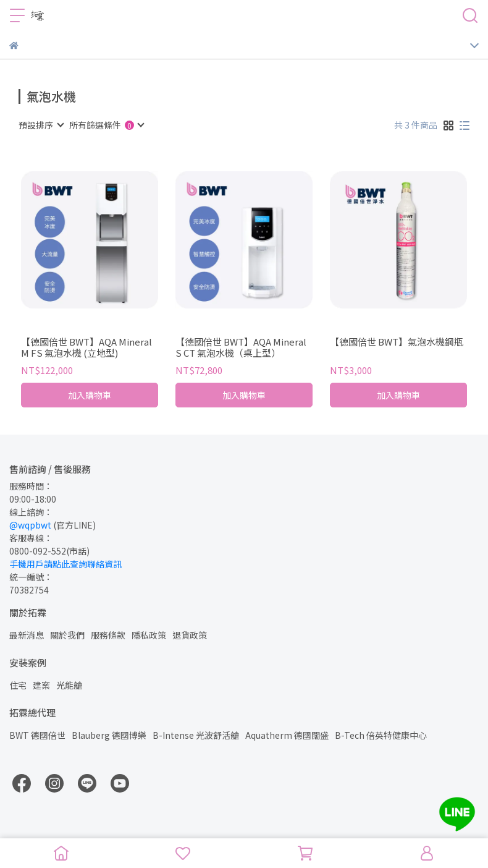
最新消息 (27, 635)
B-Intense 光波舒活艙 (196, 735)
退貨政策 (190, 635)
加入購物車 (90, 395)
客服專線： (31, 538)
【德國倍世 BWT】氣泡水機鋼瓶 (397, 342)
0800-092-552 (38, 551)
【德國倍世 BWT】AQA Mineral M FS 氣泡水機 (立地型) (86, 347)
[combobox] (41, 125)
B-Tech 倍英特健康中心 (381, 735)
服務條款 (108, 635)
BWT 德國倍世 (37, 735)
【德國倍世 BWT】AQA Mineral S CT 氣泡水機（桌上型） (241, 347)
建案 (41, 685)
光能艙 (69, 685)
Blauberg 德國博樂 (109, 735)
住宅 (18, 685)
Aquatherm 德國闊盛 (287, 735)
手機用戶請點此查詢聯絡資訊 (65, 564)
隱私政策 (149, 635)
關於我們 (67, 635)
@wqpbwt (30, 525)
